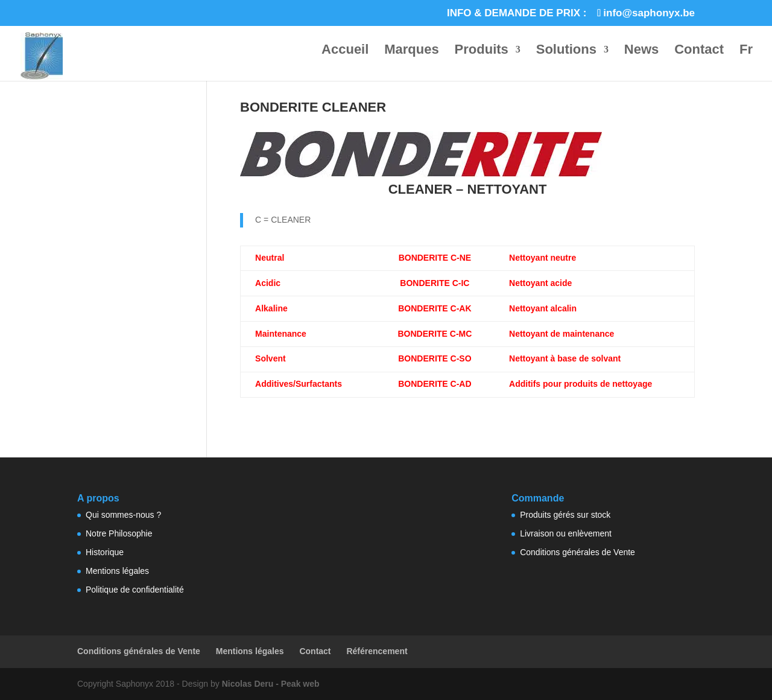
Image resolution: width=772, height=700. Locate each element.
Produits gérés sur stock (565, 515)
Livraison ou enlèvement (566, 533)
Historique (105, 552)
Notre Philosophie (119, 533)
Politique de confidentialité (135, 590)
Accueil (345, 51)
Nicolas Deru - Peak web (271, 684)
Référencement (377, 651)
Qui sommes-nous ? (123, 515)
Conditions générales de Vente (577, 552)
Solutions (566, 51)
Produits (482, 51)
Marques (411, 51)
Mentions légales (117, 571)
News (641, 51)
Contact (699, 51)
